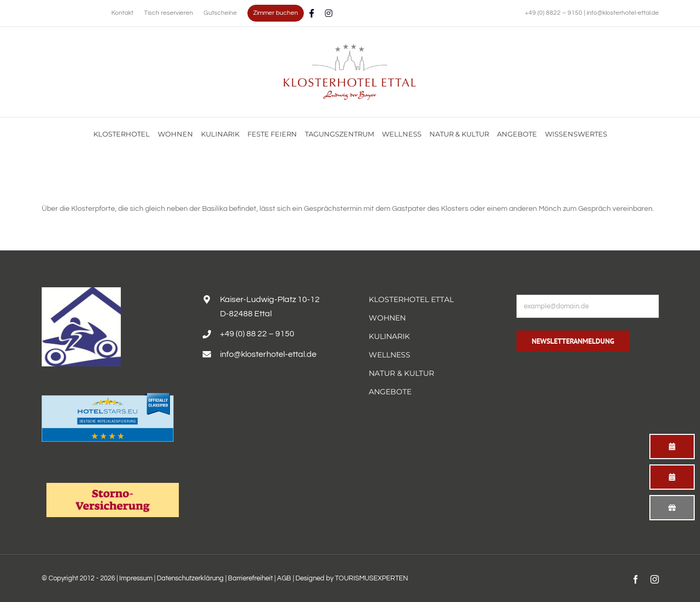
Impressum (136, 578)
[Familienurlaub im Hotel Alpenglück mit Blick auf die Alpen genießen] (350, 47)
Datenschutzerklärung (190, 578)
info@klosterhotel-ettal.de (623, 13)
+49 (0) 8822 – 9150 (554, 13)
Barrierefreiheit (250, 578)
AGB (284, 578)
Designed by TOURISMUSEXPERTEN (352, 578)
